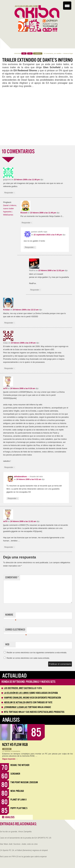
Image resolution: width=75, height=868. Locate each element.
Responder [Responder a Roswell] (27, 223)
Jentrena (7, 751)
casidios (59, 53)
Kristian (6, 310)
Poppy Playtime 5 (19, 808)
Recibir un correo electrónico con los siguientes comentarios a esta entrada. (37, 653)
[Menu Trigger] (67, 6)
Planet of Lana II (18, 800)
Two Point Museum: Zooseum (24, 782)
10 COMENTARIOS (18, 152)
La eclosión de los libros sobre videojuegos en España (31, 693)
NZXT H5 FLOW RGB (15, 745)
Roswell (24, 213)
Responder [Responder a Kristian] (9, 323)
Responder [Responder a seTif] (9, 467)
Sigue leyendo (10, 759)
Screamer (15, 774)
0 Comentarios (16, 751)
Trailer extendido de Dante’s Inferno (37, 60)
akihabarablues (20, 477)
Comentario (12, 578)
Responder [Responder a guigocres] (9, 193)
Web (7, 645)
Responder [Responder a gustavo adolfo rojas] (30, 247)
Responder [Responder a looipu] (9, 368)
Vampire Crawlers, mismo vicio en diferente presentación (32, 698)
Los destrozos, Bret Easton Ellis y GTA (23, 688)
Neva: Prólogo (17, 791)
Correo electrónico (16, 630)
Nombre (10, 615)
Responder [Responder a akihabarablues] (13, 498)
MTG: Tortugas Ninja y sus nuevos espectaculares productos (34, 712)
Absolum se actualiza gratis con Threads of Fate (28, 703)
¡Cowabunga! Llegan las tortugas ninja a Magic (28, 707)
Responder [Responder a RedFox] (35, 290)
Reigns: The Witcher (20, 765)
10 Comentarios (48, 53)
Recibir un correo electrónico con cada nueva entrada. (28, 658)
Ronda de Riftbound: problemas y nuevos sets (28, 682)
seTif (5, 388)
